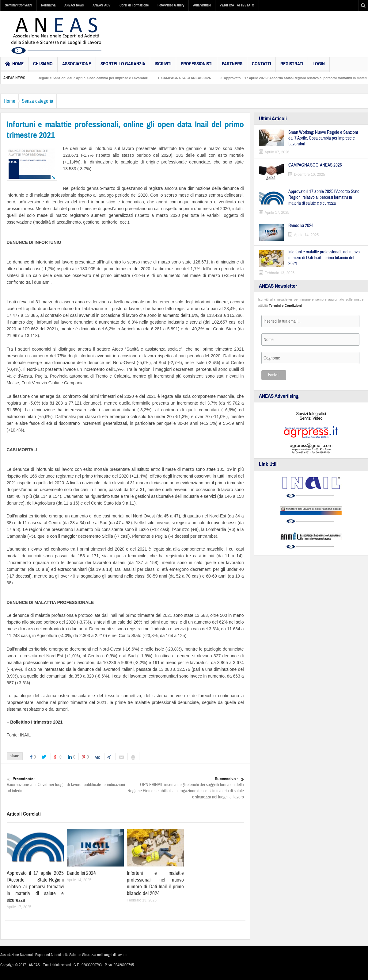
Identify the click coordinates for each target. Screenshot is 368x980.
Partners (232, 66)
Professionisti (197, 66)
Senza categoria (47, 101)
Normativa (48, 5)
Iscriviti (163, 66)
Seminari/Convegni (19, 5)
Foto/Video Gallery (171, 5)
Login (319, 66)
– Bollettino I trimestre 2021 (35, 722)
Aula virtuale (202, 5)
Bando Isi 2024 (81, 873)
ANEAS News (74, 5)
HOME (14, 65)
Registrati (292, 66)
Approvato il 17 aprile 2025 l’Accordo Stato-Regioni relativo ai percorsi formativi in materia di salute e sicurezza (35, 887)
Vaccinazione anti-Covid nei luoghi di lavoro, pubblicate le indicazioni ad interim (66, 785)
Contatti (261, 66)
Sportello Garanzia (123, 66)
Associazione (77, 66)
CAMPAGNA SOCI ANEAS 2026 (208, 78)
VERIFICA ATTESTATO (237, 5)
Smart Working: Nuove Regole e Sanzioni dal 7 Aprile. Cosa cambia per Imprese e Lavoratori (97, 78)
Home (13, 101)
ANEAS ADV (102, 5)
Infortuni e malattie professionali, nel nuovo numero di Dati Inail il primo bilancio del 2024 (155, 883)
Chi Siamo (43, 66)
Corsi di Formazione (134, 5)
